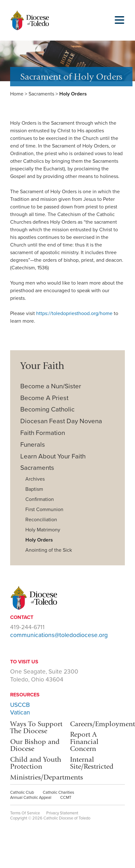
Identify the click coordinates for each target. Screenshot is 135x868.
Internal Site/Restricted (92, 763)
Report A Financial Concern (84, 741)
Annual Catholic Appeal (31, 798)
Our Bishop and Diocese (35, 745)
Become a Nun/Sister (51, 386)
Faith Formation (43, 433)
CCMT (66, 798)
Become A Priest (44, 398)
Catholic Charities (58, 792)
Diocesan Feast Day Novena (61, 421)
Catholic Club (22, 792)
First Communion (44, 510)
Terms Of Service (25, 813)
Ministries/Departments (47, 777)
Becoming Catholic (47, 409)
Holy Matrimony (43, 530)
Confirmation (40, 499)
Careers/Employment (103, 724)
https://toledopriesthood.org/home (74, 313)
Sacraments (41, 94)
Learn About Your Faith (53, 456)
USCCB (20, 705)
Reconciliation (41, 520)
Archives (35, 479)
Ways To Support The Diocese (36, 727)
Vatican (20, 712)
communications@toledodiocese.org (59, 635)
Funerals (33, 445)
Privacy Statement (62, 813)
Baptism (34, 489)
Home (17, 94)
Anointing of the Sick (49, 550)
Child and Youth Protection (36, 763)
